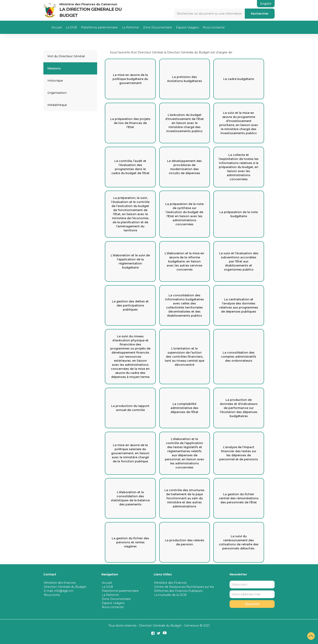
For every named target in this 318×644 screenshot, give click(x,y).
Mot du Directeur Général (66, 56)
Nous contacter (214, 27)
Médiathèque (57, 105)
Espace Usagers (187, 27)
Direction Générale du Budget (65, 587)
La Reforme (130, 27)
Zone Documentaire (157, 27)
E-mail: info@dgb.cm (59, 591)
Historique (55, 81)
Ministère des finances (60, 583)
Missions (54, 68)
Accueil (57, 27)
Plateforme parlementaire (99, 27)
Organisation (57, 93)
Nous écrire (52, 595)
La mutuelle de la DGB (170, 595)
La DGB (71, 27)
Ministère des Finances (170, 583)
